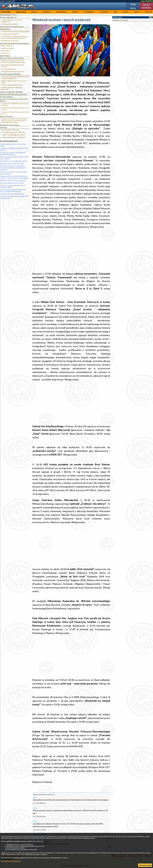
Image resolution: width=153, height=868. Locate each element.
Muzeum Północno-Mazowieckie (12, 58)
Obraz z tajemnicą (7, 46)
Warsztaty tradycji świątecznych (13, 72)
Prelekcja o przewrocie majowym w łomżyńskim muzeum (13, 153)
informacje (6, 12)
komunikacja (61, 12)
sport (137, 12)
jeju (115, 12)
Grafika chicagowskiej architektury (14, 137)
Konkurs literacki (6, 116)
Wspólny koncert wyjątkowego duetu (14, 161)
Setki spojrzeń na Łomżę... (10, 24)
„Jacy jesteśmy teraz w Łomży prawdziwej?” (11, 21)
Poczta (133, 8)
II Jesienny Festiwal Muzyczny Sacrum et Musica (15, 109)
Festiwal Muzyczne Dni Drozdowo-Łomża (15, 31)
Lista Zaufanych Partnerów (11, 861)
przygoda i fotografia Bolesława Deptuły (15, 43)
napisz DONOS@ (147, 1)
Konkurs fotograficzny (8, 17)
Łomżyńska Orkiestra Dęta (10, 125)
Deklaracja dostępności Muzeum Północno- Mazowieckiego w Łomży (13, 61)
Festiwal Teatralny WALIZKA (10, 74)
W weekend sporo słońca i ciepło (12, 163)
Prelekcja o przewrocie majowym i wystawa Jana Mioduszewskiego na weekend (13, 168)
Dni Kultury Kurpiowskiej (10, 34)
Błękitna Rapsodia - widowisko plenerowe (12, 88)
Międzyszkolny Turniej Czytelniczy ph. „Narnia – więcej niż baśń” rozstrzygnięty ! (15, 177)
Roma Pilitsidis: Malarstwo (10, 130)
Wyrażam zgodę (145, 865)
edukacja (47, 12)
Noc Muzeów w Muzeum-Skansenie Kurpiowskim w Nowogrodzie (13, 190)
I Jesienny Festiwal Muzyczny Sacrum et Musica (15, 113)
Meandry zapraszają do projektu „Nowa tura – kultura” (15, 158)
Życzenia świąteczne (9, 69)
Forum (133, 4)
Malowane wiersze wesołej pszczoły (13, 180)
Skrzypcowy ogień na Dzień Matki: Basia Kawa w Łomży (15, 197)
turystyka (104, 12)
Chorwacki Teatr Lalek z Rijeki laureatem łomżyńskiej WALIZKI (15, 77)
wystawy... (4, 127)
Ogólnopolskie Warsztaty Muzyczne (13, 94)
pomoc (126, 12)
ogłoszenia (21, 12)
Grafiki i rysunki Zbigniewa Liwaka (13, 135)
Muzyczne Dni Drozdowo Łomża (12, 27)
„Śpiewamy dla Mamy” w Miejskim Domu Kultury (15, 149)
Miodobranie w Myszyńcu (10, 41)
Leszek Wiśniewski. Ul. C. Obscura (13, 132)
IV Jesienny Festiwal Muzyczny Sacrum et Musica (15, 104)
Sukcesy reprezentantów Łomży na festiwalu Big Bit (13, 186)
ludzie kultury (5, 56)
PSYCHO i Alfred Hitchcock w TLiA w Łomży (14, 82)
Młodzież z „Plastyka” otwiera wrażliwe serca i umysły (14, 173)
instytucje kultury (7, 97)
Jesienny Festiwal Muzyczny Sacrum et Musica (14, 100)
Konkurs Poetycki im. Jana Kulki (11, 92)
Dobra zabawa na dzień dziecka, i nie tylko (13, 145)
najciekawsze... (6, 29)
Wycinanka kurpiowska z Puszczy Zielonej (13, 66)
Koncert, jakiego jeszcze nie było (12, 183)
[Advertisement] (71, 250)
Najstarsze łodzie (7, 48)
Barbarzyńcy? (6, 51)
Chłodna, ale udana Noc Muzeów (12, 194)
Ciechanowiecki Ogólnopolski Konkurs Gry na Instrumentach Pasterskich (15, 37)
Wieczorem (5, 53)
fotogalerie (89, 12)
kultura (75, 12)
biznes (34, 12)
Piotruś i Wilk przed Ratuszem (12, 85)
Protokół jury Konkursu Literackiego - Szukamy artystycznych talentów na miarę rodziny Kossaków (14, 121)
